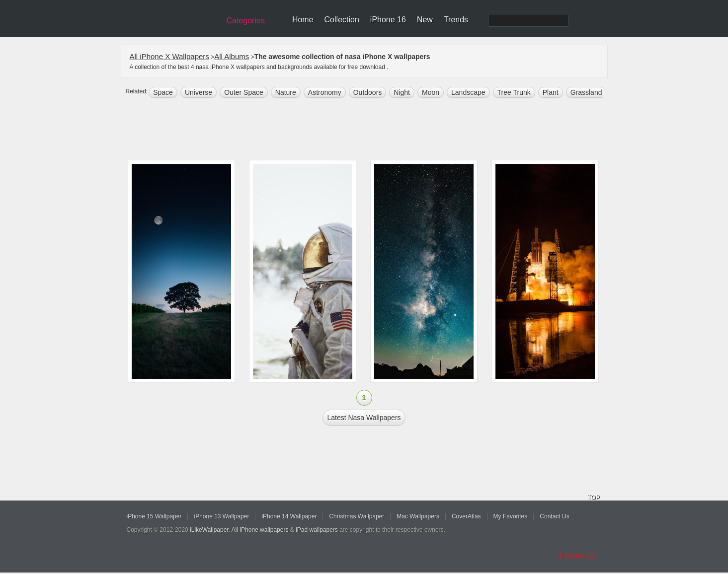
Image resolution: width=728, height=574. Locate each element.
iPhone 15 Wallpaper (154, 516)
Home (303, 20)
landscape (468, 92)
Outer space (244, 92)
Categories (246, 21)
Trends (456, 20)
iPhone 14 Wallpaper (289, 516)
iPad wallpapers (317, 530)
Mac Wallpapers (418, 516)
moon (431, 92)
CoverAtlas (466, 516)
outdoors (368, 92)
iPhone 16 (388, 20)
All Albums (232, 56)
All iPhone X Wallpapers (169, 56)
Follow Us (578, 556)
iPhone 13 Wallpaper (221, 516)
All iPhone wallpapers (260, 530)
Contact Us (554, 516)
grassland (586, 92)
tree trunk (514, 92)
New (425, 20)
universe (199, 92)
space (163, 92)
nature (286, 92)
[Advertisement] (371, 130)
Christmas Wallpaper (357, 516)
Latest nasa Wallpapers (364, 418)
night (402, 92)
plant (551, 92)
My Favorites (511, 516)
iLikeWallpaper (209, 530)
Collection (342, 20)
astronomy (325, 92)
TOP (594, 498)
